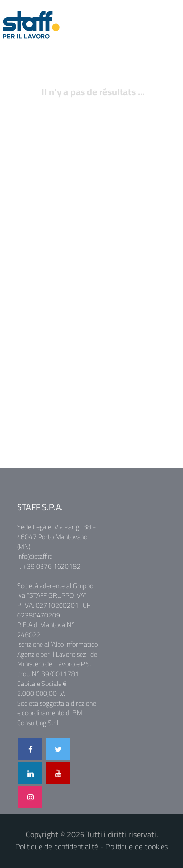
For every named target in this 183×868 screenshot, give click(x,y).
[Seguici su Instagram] (30, 797)
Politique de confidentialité (57, 846)
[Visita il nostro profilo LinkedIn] (30, 773)
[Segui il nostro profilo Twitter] (58, 749)
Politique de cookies (137, 846)
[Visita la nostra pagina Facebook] (30, 749)
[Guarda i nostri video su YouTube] (58, 773)
